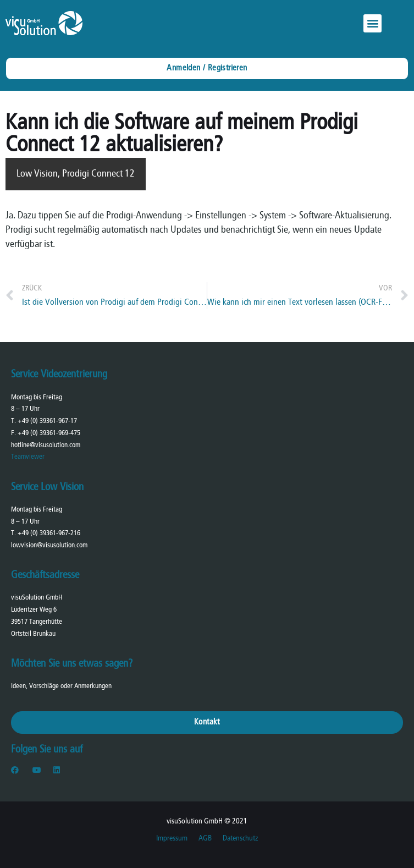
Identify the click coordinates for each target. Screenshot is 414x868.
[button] (372, 23)
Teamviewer (28, 457)
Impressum (172, 839)
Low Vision (37, 174)
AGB (205, 839)
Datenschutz (240, 839)
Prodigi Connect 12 (98, 174)
